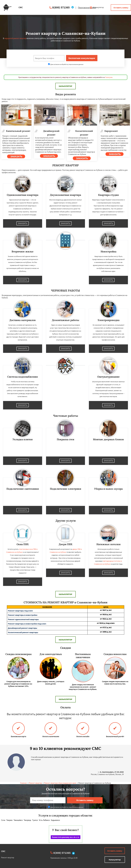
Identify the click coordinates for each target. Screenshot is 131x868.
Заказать (23, 223)
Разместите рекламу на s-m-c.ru (66, 837)
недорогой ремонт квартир (15, 38)
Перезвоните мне (87, 8)
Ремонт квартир (35, 783)
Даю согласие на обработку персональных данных (66, 64)
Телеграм (109, 77)
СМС (3, 851)
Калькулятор (97, 7)
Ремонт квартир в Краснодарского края (60, 783)
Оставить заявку (121, 8)
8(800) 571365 (61, 7)
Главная (23, 783)
